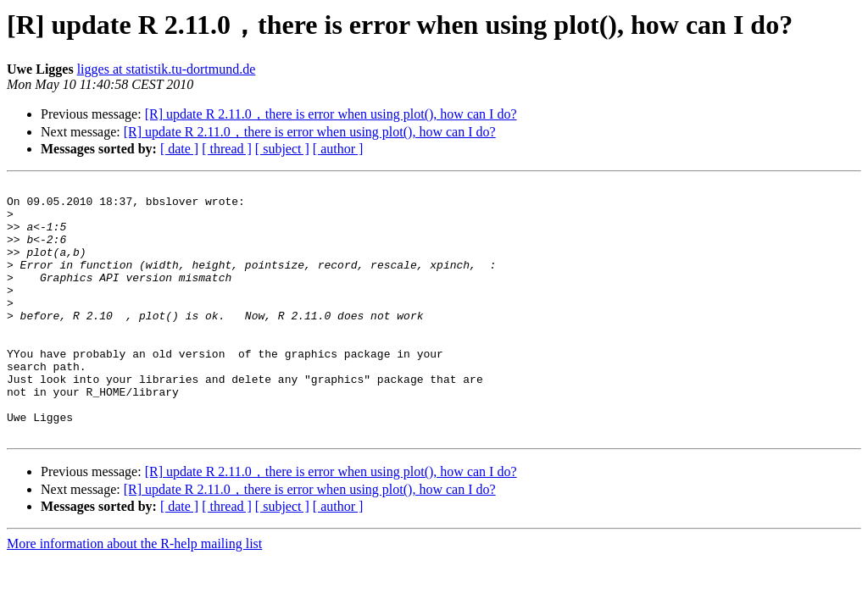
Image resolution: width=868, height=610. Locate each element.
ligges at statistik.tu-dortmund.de (167, 69)
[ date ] (179, 149)
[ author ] (338, 149)
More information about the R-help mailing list (134, 594)
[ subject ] (282, 149)
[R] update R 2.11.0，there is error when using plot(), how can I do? (331, 114)
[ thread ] (227, 149)
